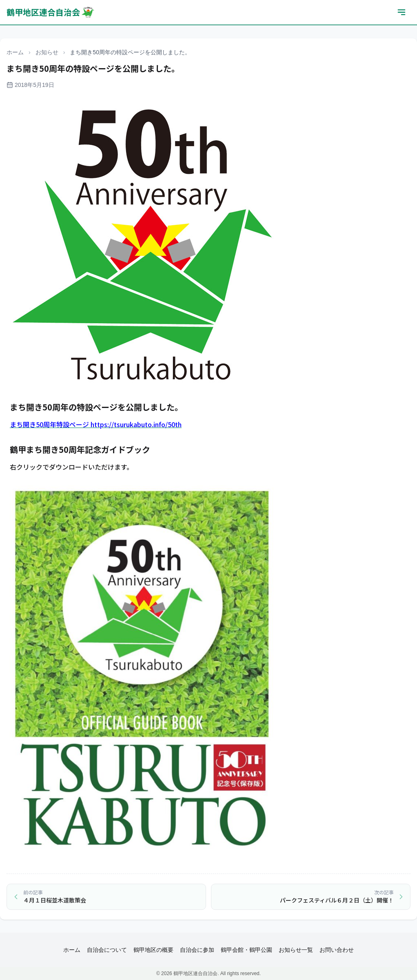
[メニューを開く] (401, 12)
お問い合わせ (337, 950)
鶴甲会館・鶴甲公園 (246, 950)
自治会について (107, 950)
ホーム (15, 52)
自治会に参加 (197, 950)
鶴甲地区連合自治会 (51, 12)
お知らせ (47, 52)
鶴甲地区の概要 (153, 950)
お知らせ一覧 (296, 950)
